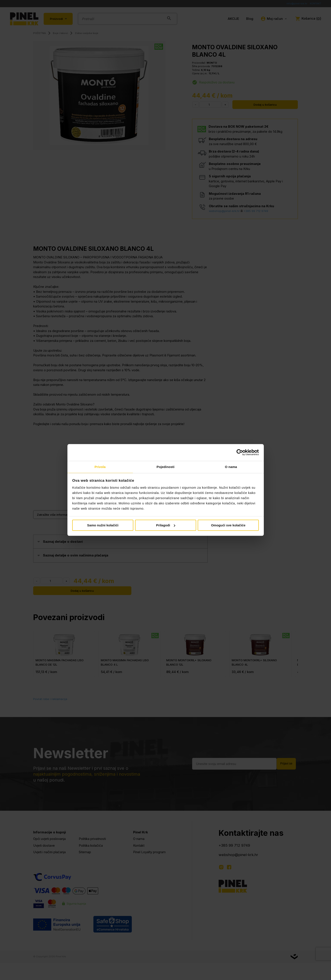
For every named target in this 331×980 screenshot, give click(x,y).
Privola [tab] (100, 467)
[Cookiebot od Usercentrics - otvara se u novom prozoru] (240, 452)
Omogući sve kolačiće (228, 525)
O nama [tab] (231, 467)
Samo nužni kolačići (103, 525)
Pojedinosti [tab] (166, 467)
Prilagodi (166, 525)
